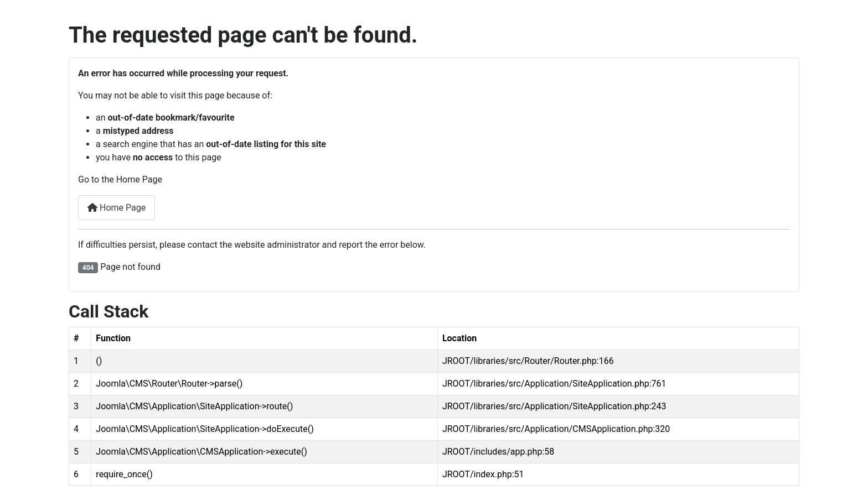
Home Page (117, 208)
